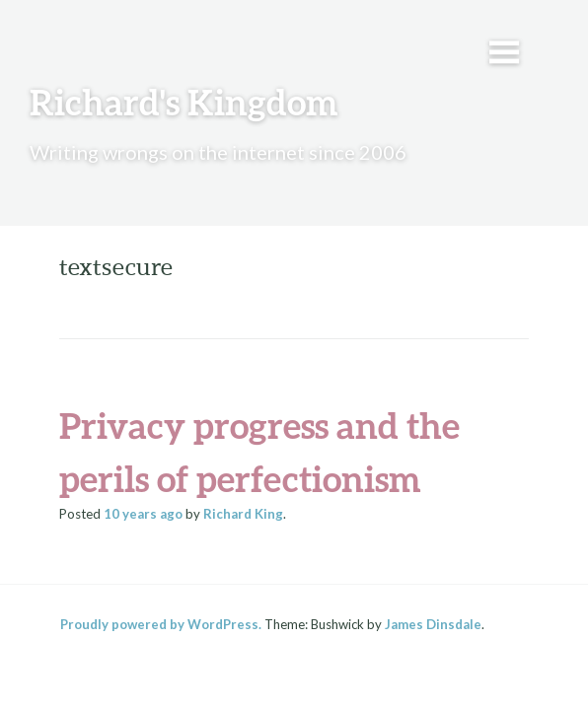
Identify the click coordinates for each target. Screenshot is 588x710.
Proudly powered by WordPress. (161, 624)
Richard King (243, 514)
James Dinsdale (433, 624)
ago (143, 514)
